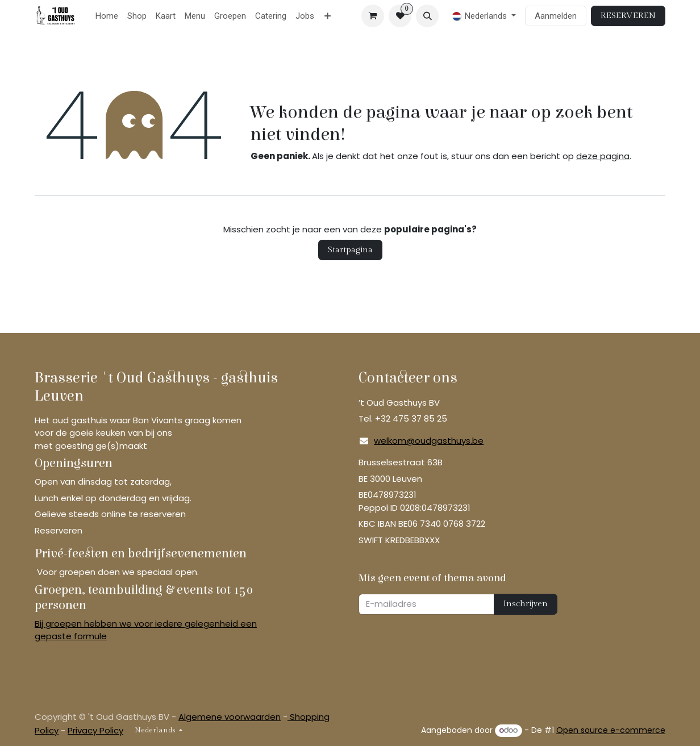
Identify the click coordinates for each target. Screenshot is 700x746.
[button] (427, 16)
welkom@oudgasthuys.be (429, 441)
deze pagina (603, 156)
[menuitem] (107, 16)
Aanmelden (556, 16)
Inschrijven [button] (526, 604)
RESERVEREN (628, 16)
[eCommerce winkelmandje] (373, 16)
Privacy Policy (95, 730)
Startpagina (350, 250)
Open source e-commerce (611, 730)
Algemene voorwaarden (230, 717)
